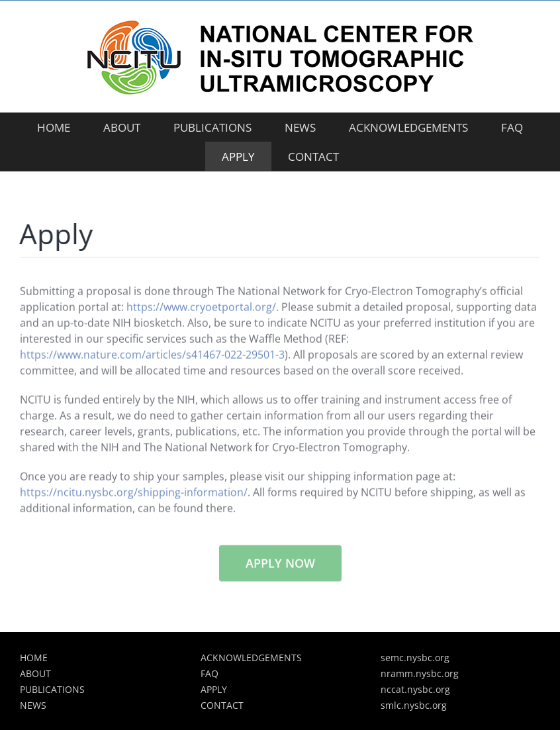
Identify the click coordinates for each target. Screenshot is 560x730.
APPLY (214, 689)
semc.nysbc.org (415, 658)
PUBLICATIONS (52, 689)
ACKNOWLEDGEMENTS (251, 658)
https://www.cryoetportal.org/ (201, 308)
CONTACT (222, 705)
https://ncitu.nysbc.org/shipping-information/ (134, 493)
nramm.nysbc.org (420, 673)
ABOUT (35, 673)
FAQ (210, 673)
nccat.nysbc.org (415, 689)
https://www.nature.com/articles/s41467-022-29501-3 (152, 355)
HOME (34, 658)
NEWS (33, 705)
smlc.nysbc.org (414, 705)
